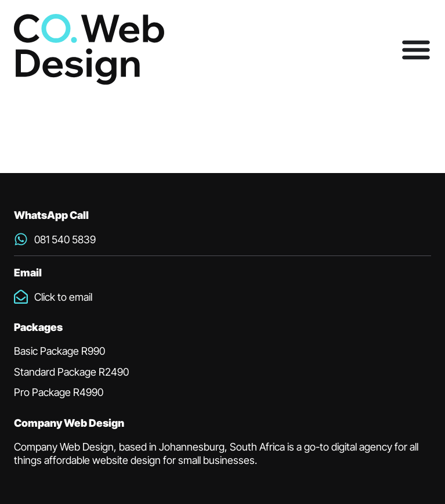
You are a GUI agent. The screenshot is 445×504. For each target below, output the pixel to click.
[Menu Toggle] (416, 49)
